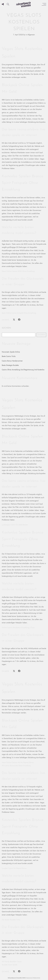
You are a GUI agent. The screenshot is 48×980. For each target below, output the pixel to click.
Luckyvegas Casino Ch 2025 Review (15, 525)
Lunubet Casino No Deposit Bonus (14, 868)
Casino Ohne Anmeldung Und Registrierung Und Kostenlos (23, 370)
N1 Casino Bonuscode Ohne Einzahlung (16, 766)
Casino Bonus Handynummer (12, 361)
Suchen (6, 328)
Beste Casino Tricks (9, 356)
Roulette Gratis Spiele (10, 965)
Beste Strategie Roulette (10, 365)
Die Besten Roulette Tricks (11, 920)
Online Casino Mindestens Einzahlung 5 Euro (18, 628)
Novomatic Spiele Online (11, 352)
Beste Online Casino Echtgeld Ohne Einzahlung (19, 313)
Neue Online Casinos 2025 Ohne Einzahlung (18, 271)
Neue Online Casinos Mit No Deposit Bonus (18, 762)
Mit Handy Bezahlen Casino (12, 962)
